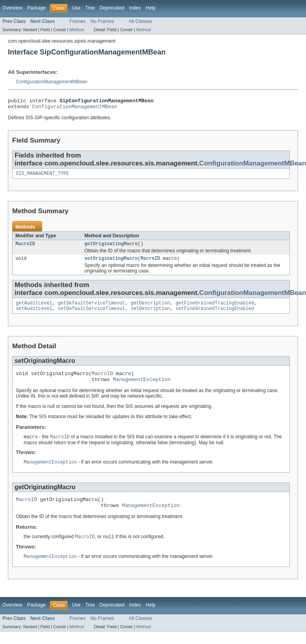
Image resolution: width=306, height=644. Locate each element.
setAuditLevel (34, 315)
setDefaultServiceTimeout (92, 315)
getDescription (150, 308)
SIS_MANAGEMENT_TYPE (42, 176)
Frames (77, 21)
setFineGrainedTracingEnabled (215, 315)
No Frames (102, 21)
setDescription (150, 315)
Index (135, 8)
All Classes (140, 21)
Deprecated (112, 8)
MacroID (25, 248)
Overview (12, 8)
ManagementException (142, 388)
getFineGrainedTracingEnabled (215, 308)
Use (76, 8)
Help (150, 8)
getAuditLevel (34, 308)
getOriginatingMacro (111, 248)
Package (36, 8)
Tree (90, 8)
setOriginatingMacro (111, 263)
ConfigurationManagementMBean (52, 82)
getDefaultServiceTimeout (92, 308)
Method (76, 30)
